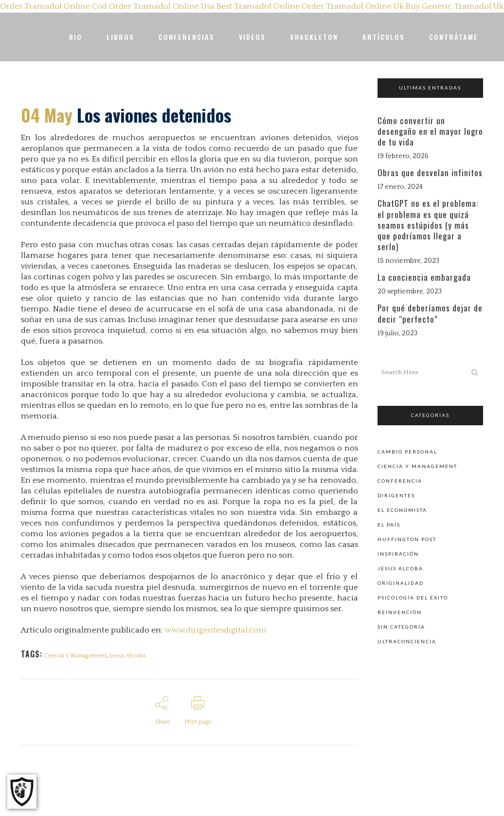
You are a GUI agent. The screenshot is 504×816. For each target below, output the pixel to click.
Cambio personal (407, 451)
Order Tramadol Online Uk (353, 6)
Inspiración (398, 553)
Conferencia (400, 480)
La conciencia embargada (424, 277)
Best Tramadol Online (258, 6)
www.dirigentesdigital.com (216, 630)
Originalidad (401, 582)
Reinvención (400, 611)
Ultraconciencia (407, 640)
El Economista (402, 509)
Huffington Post (407, 538)
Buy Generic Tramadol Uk (455, 6)
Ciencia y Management (76, 655)
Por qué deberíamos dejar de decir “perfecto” (430, 313)
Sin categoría (401, 626)
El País (389, 524)
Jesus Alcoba (129, 655)
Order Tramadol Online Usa (162, 6)
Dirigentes (396, 494)
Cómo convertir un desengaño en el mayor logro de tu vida (430, 131)
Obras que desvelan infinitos (430, 172)
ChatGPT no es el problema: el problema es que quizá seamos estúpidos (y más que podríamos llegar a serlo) (428, 225)
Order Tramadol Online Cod (54, 6)
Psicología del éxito (413, 597)
